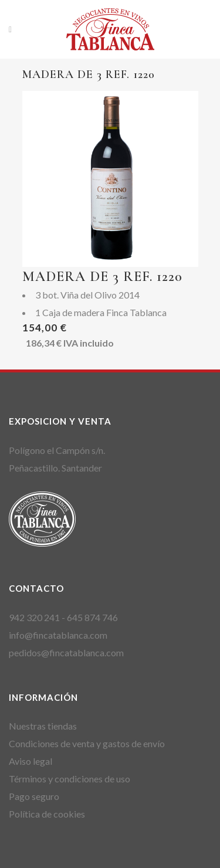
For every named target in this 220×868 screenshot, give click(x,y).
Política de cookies (47, 814)
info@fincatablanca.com (58, 635)
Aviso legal (31, 761)
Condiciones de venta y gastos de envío (87, 743)
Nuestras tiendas (43, 726)
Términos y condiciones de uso (70, 779)
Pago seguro (34, 796)
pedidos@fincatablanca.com (66, 652)
